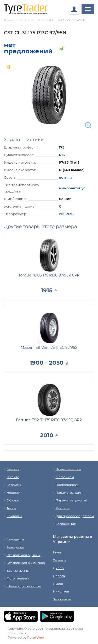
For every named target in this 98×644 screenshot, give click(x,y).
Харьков (60, 560)
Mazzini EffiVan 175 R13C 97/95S (49, 347)
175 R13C (66, 214)
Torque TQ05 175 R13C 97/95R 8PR (49, 275)
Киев (57, 552)
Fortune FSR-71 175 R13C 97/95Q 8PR (49, 420)
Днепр (58, 568)
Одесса (59, 576)
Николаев (61, 591)
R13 (62, 155)
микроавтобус (72, 188)
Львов (58, 584)
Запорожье (62, 599)
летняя (65, 177)
